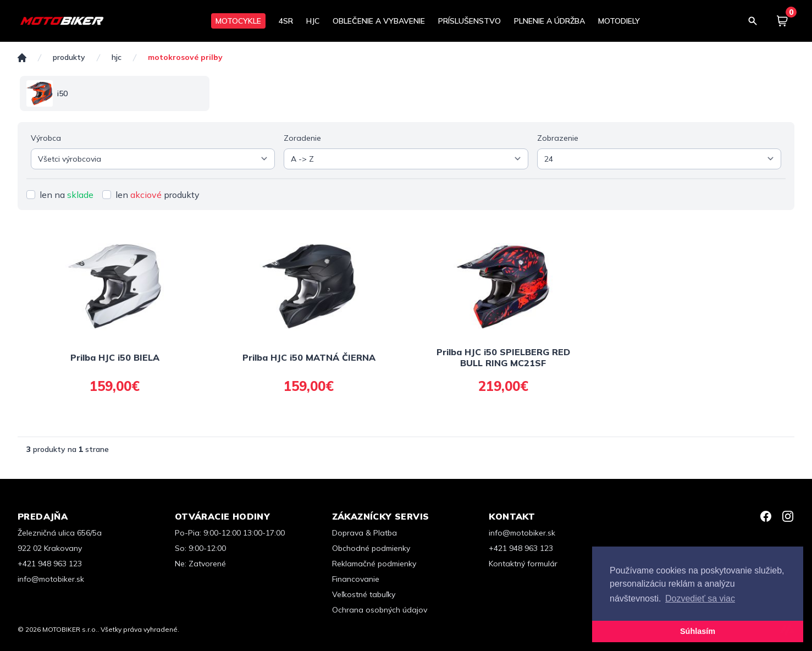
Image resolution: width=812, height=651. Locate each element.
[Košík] (782, 21)
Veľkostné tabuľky (364, 594)
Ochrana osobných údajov (380, 610)
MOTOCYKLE (238, 21)
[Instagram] (788, 516)
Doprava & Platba (364, 533)
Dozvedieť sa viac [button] (700, 598)
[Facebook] (766, 516)
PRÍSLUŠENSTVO (469, 21)
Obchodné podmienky (371, 548)
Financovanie (356, 579)
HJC (313, 21)
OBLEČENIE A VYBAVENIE (379, 21)
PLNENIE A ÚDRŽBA (549, 21)
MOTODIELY (619, 21)
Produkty (69, 57)
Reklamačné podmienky (374, 564)
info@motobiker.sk (51, 579)
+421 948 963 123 (50, 564)
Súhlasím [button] (698, 631)
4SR (286, 21)
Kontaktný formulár (523, 564)
